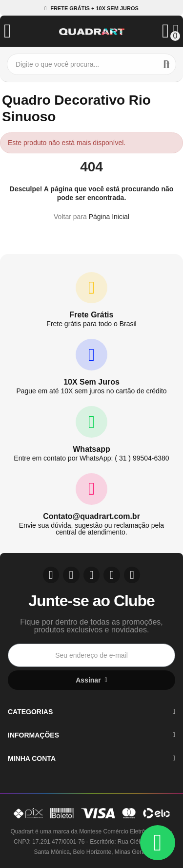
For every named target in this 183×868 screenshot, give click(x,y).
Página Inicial (109, 217)
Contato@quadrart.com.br (91, 516)
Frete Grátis (92, 315)
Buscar (166, 64)
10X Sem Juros (91, 382)
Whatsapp (91, 449)
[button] (91, 9)
